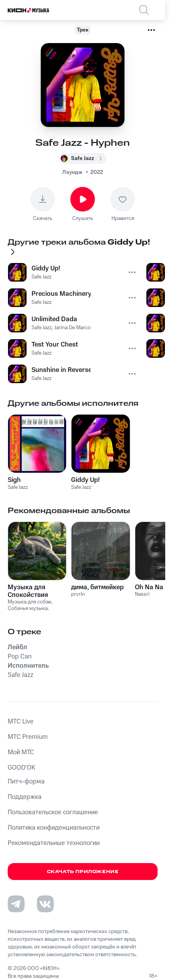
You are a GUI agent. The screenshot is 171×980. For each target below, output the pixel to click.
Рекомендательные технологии (54, 843)
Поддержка (25, 797)
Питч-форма (26, 782)
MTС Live (21, 722)
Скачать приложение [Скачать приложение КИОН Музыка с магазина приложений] (83, 872)
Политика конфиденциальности (54, 828)
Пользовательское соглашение (53, 812)
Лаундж (72, 172)
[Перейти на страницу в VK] (45, 904)
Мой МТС (21, 752)
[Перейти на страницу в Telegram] (16, 904)
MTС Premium (28, 737)
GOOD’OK (22, 768)
